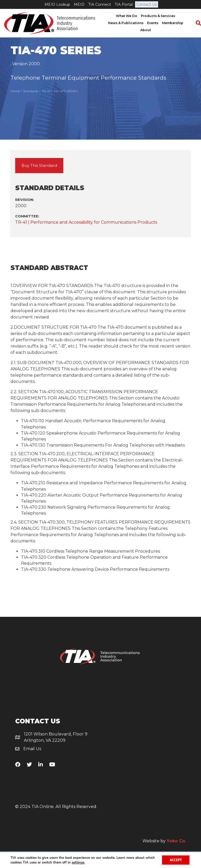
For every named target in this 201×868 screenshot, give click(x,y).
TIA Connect (100, 4)
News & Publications (126, 23)
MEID (79, 4)
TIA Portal (124, 4)
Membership (173, 23)
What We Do (127, 16)
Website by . (164, 841)
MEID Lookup (57, 4)
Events (153, 23)
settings (88, 862)
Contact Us (147, 4)
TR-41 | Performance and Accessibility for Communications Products (86, 222)
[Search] (196, 23)
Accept (175, 860)
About (146, 30)
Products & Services (158, 16)
